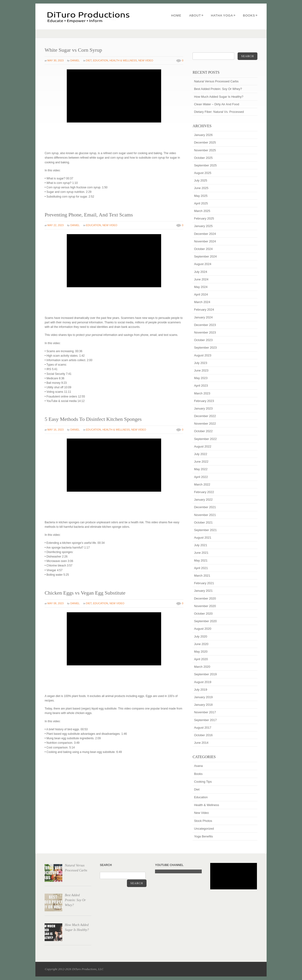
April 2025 (201, 203)
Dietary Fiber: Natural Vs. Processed (219, 112)
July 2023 (201, 363)
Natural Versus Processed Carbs (216, 81)
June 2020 (201, 644)
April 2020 (201, 659)
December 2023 (205, 325)
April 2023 (201, 386)
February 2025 (204, 218)
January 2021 (203, 591)
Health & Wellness (123, 60)
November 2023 (205, 332)
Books (250, 15)
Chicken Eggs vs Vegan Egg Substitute (85, 593)
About (196, 15)
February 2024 (204, 310)
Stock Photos (203, 821)
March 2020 (202, 667)
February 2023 (204, 401)
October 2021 (203, 522)
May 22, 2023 (56, 225)
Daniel (75, 60)
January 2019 (203, 697)
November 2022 (205, 424)
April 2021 (201, 568)
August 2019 (203, 682)
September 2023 (205, 348)
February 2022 (204, 492)
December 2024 (205, 234)
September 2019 (205, 674)
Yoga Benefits (203, 836)
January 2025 (203, 226)
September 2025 (205, 165)
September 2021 (205, 530)
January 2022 (203, 500)
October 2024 (203, 249)
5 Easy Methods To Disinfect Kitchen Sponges (93, 419)
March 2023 (202, 393)
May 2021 (201, 560)
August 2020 (203, 629)
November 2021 (205, 515)
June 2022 (201, 462)
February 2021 (204, 583)
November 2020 (205, 606)
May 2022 (201, 469)
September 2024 (205, 256)
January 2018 (203, 705)
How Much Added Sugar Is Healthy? (219, 97)
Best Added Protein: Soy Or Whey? (218, 89)
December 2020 (205, 598)
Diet (89, 60)
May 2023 (201, 378)
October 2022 (203, 431)
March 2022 (202, 484)
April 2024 (201, 294)
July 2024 (201, 272)
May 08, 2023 (56, 603)
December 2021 (205, 507)
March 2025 (202, 211)
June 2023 (201, 370)
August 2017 (203, 728)
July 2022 (201, 454)
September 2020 (205, 621)
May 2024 (201, 287)
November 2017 (205, 712)
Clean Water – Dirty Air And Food (216, 104)
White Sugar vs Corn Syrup (73, 50)
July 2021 (201, 545)
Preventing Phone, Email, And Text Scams (89, 215)
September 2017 (205, 720)
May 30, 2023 (56, 60)
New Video (146, 60)
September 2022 (205, 439)
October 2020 (203, 614)
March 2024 (202, 302)
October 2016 (203, 735)
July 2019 (201, 690)
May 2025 (201, 196)
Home (176, 15)
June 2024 (201, 279)
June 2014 (201, 743)
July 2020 (201, 636)
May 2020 (201, 652)
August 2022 (203, 446)
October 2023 (203, 340)
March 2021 (202, 576)
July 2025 (201, 180)
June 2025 (201, 188)
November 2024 (205, 241)
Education (101, 60)
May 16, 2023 (56, 430)
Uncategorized (204, 829)
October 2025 (203, 158)
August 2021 (203, 538)
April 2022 (201, 477)
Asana (198, 766)
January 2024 (203, 317)
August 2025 (203, 173)
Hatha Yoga (223, 15)
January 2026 (203, 135)
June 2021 (201, 553)
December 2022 (205, 416)
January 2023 (203, 408)
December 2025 (205, 142)
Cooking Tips (203, 782)
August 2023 (203, 355)
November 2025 (205, 150)
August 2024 (203, 264)
